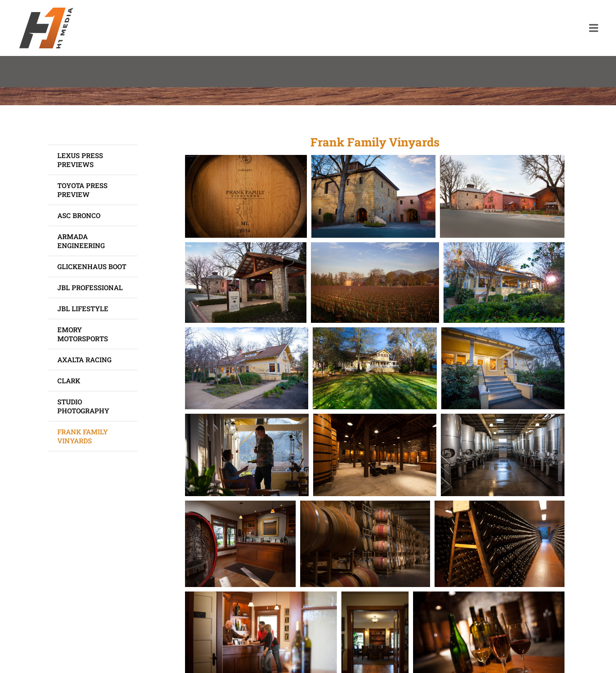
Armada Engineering (81, 241)
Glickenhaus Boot (92, 266)
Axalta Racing (84, 360)
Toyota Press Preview (82, 190)
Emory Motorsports (83, 334)
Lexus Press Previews (80, 160)
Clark (69, 381)
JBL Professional (90, 287)
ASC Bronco (79, 215)
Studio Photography (83, 406)
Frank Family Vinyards (83, 436)
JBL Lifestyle (83, 309)
